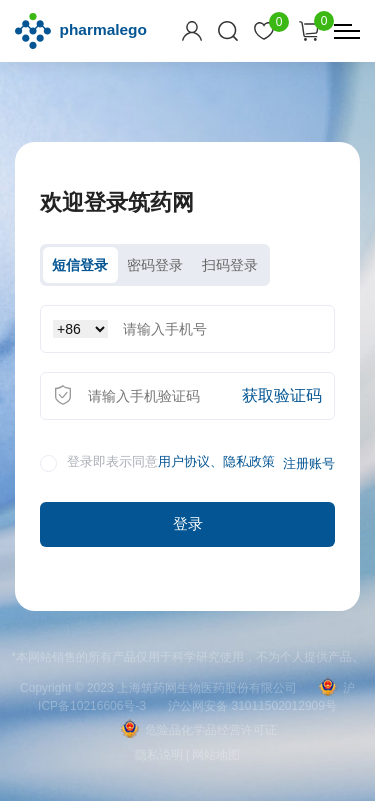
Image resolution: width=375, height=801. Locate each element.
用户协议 (184, 462)
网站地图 (216, 755)
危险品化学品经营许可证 (199, 730)
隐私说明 (159, 755)
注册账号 (309, 463)
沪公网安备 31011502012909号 (252, 706)
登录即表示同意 (157, 463)
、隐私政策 (242, 462)
